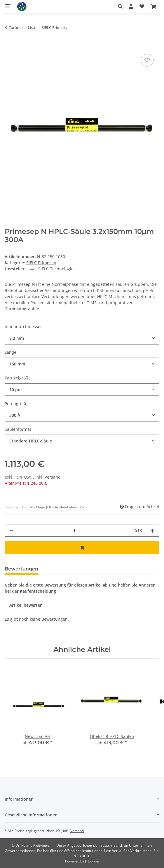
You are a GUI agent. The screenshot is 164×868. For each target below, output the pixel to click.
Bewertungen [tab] (21, 569)
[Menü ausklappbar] (8, 4)
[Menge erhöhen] (153, 530)
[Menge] (74, 530)
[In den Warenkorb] (9, 46)
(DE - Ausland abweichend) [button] (68, 507)
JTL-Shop (92, 861)
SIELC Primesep (41, 263)
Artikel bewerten (26, 605)
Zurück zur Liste (22, 27)
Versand (53, 477)
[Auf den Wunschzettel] (147, 60)
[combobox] (82, 338)
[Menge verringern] (11, 530)
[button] (120, 6)
